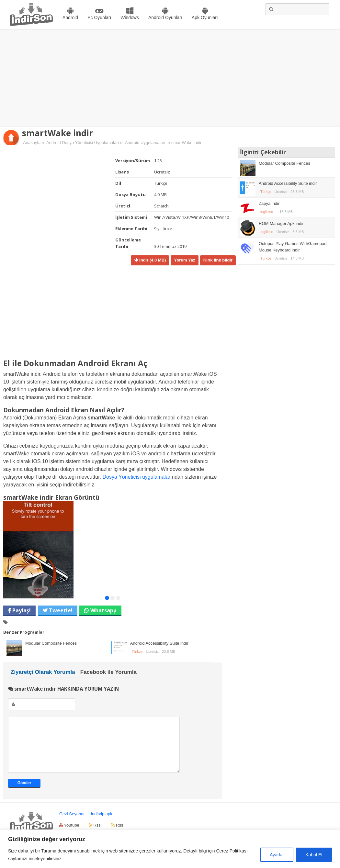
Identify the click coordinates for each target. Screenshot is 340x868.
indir (152, 260)
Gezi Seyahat (72, 823)
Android (70, 17)
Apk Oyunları (205, 17)
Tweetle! (60, 610)
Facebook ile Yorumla (108, 672)
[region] (170, 849)
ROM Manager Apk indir (281, 223)
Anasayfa (32, 143)
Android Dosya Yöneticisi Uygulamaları (83, 143)
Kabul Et (314, 855)
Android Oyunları (165, 17)
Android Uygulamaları (145, 143)
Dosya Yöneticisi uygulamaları (137, 477)
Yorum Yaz (184, 260)
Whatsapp (103, 610)
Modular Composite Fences (51, 643)
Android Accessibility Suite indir (159, 643)
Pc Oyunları (99, 17)
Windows (130, 17)
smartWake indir (57, 133)
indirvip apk (102, 823)
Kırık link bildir (218, 260)
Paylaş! (21, 610)
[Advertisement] (170, 78)
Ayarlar (277, 855)
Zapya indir (269, 203)
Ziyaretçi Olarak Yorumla (43, 672)
